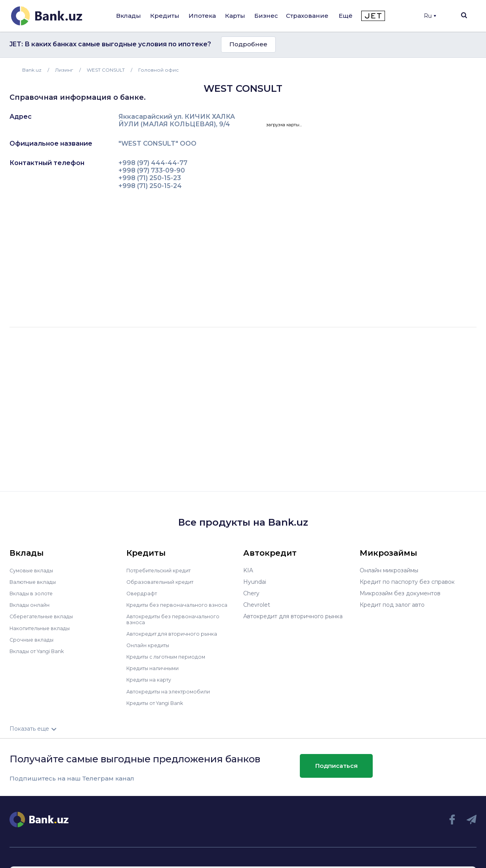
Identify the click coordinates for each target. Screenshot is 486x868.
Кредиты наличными (156, 668)
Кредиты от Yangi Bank (159, 702)
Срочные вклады (33, 639)
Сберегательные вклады (44, 616)
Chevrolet (257, 605)
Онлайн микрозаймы (389, 570)
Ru (430, 16)
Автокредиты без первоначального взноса (177, 619)
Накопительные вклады (43, 628)
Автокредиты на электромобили (173, 691)
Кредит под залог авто (392, 605)
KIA (248, 570)
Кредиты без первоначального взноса (181, 605)
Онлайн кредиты (150, 645)
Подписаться (336, 765)
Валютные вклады (35, 582)
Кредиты (165, 16)
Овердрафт (143, 593)
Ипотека (202, 16)
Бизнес (266, 16)
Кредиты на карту (152, 679)
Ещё (346, 16)
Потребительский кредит (163, 570)
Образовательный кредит (163, 582)
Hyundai (255, 582)
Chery (251, 593)
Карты (235, 16)
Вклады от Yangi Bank (41, 651)
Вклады (129, 16)
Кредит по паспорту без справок (407, 582)
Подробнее (248, 44)
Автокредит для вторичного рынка (176, 633)
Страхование (307, 16)
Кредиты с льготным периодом (171, 656)
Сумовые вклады (33, 570)
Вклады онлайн (31, 605)
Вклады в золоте (33, 593)
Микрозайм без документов (400, 593)
